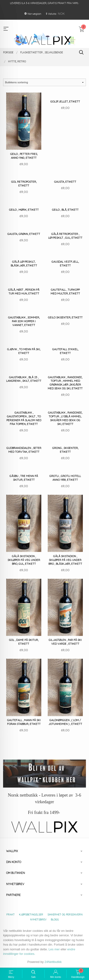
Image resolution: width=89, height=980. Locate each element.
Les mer (54, 949)
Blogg (55, 919)
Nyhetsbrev (38, 919)
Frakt (11, 915)
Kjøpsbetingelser (31, 915)
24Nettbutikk (53, 962)
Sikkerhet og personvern (65, 915)
